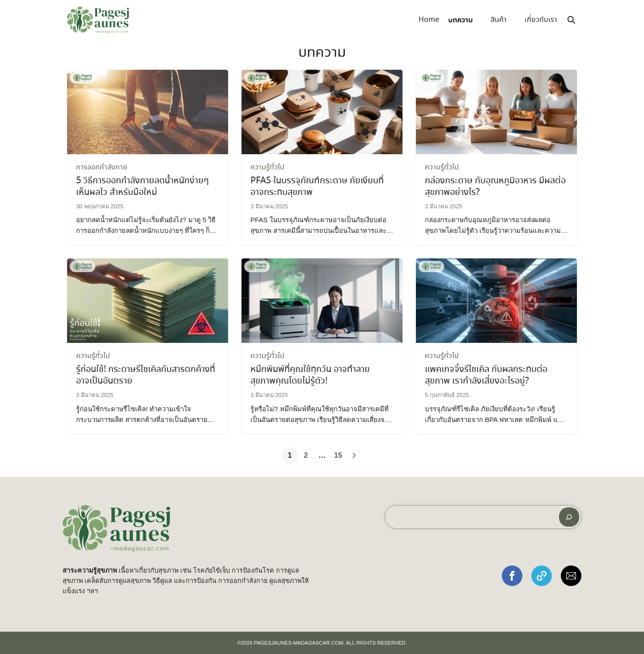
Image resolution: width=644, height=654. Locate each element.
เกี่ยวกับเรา (541, 20)
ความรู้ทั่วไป (267, 167)
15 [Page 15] (338, 455)
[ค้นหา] (569, 517)
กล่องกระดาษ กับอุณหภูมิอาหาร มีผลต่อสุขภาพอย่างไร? (495, 187)
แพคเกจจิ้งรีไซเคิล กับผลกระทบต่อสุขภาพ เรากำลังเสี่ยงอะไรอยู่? (486, 375)
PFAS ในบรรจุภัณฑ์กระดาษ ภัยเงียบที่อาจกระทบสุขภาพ (317, 187)
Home (429, 20)
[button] (512, 576)
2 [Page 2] (306, 455)
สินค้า (499, 20)
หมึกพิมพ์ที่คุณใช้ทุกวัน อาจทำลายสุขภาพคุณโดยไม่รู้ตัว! (310, 375)
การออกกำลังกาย (102, 167)
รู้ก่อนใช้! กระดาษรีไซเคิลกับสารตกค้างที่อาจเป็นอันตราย (146, 375)
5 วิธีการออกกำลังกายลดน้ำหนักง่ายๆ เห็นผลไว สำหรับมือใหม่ (142, 187)
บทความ (460, 20)
